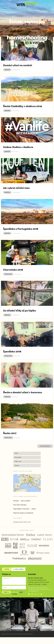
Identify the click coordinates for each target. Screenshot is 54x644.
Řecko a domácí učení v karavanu (20, 397)
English (41, 10)
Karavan (7, 69)
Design (13, 10)
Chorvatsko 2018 (16, 273)
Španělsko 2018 (15, 355)
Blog (30, 10)
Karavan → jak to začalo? (24, 507)
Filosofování (18, 464)
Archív (16, 460)
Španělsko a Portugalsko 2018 (26, 232)
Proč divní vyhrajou (21, 512)
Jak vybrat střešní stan (21, 191)
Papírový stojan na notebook (25, 520)
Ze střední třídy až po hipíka (25, 314)
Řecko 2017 (12, 440)
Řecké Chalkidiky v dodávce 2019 (24, 107)
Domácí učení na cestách (22, 65)
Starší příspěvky (45, 453)
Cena (26, 10)
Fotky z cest (8, 277)
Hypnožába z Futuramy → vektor (27, 516)
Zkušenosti (19, 10)
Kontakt (35, 10)
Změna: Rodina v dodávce (23, 150)
